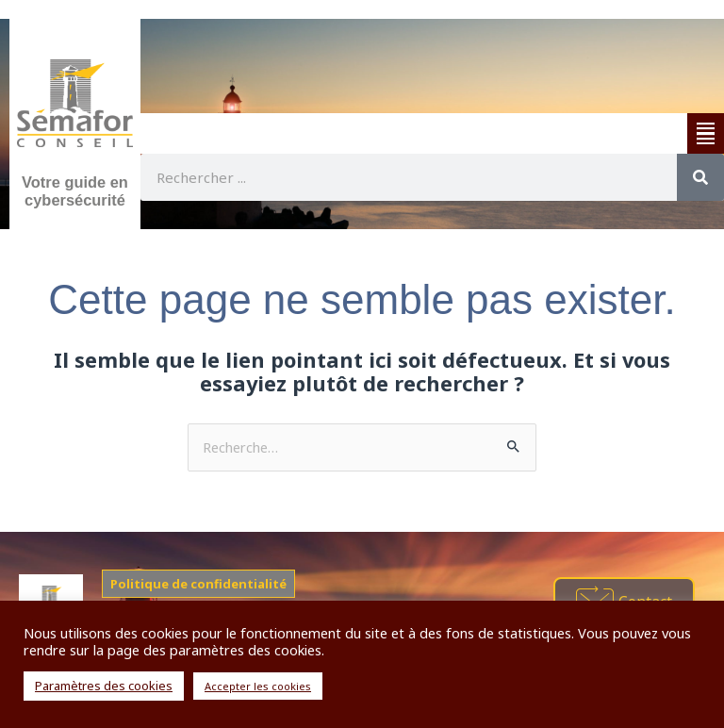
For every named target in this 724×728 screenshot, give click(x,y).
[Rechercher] (700, 177)
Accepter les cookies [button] (258, 686)
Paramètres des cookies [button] (104, 686)
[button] (706, 133)
